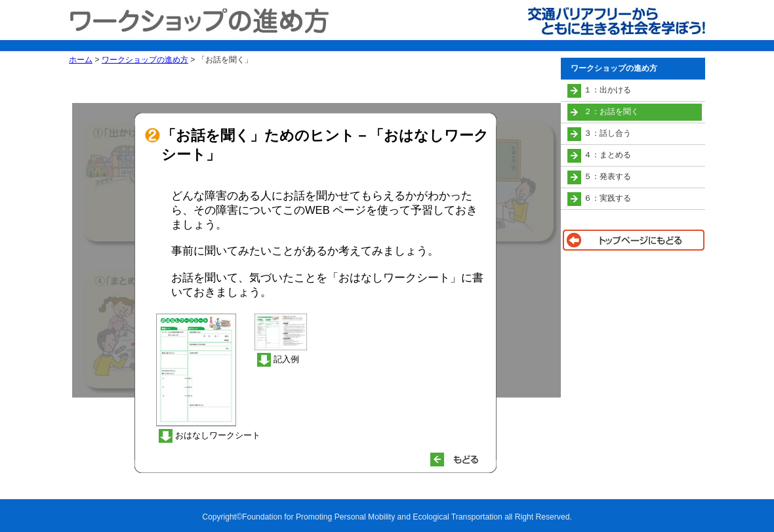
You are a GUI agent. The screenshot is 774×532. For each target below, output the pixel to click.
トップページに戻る (633, 240)
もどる (460, 460)
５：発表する (607, 176)
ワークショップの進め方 (145, 60)
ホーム (81, 60)
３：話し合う (607, 133)
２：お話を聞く (611, 112)
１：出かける (607, 90)
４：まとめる (607, 155)
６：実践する (607, 198)
